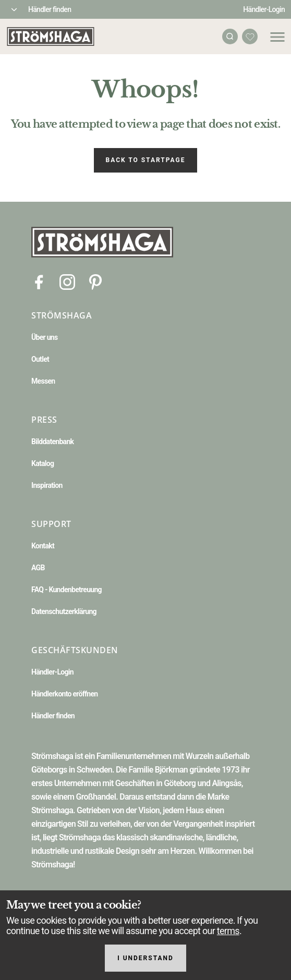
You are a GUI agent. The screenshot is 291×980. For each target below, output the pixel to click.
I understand (145, 958)
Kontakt (43, 546)
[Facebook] (39, 281)
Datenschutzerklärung (64, 611)
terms (228, 931)
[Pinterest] (95, 281)
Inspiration (47, 485)
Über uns (44, 337)
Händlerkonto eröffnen (65, 694)
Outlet (40, 359)
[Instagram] (67, 281)
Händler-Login (264, 9)
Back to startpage (146, 160)
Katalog (43, 463)
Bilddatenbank (52, 442)
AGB (38, 568)
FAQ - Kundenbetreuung (66, 590)
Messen (43, 381)
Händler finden (50, 9)
